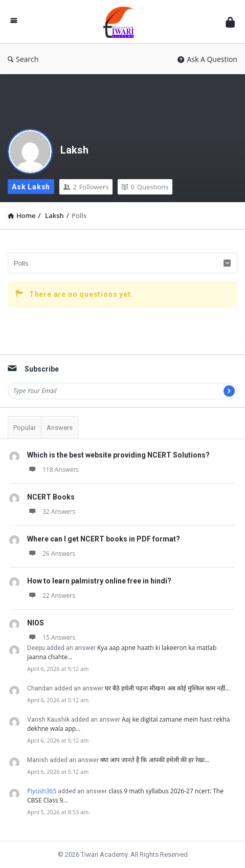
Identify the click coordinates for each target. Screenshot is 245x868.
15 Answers (51, 637)
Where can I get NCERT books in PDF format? (104, 539)
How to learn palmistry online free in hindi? (99, 581)
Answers (60, 428)
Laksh (74, 150)
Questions (145, 187)
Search (23, 59)
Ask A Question (207, 59)
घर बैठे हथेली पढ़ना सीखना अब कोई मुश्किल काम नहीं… (167, 688)
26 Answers (51, 554)
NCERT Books (51, 497)
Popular (25, 428)
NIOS (36, 623)
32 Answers (51, 512)
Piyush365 (42, 791)
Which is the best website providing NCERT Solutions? (118, 455)
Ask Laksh (31, 187)
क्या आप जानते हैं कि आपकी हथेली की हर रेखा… (155, 760)
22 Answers (51, 595)
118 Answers (53, 470)
